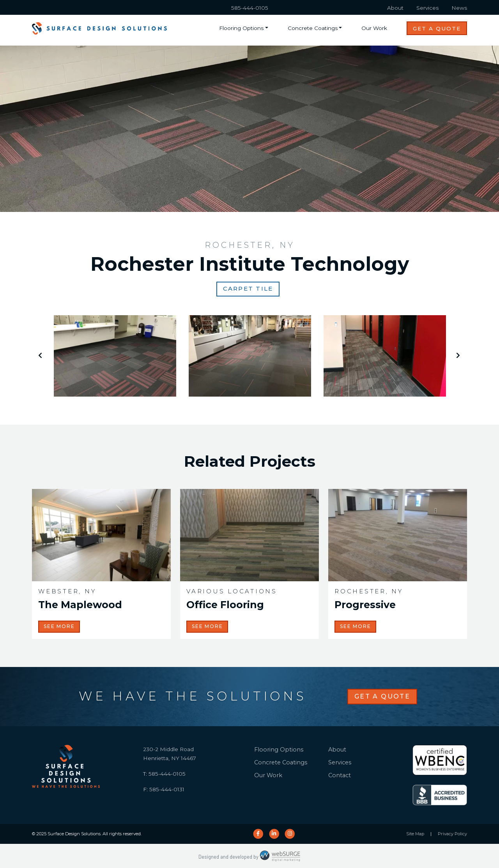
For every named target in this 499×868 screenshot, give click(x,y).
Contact (340, 775)
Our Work (374, 28)
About (395, 8)
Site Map (415, 834)
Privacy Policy (452, 834)
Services (427, 8)
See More (59, 626)
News (459, 8)
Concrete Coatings (313, 28)
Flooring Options (241, 28)
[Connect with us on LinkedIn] (274, 834)
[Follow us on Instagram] (290, 834)
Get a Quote (437, 28)
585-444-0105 (250, 8)
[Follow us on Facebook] (258, 834)
